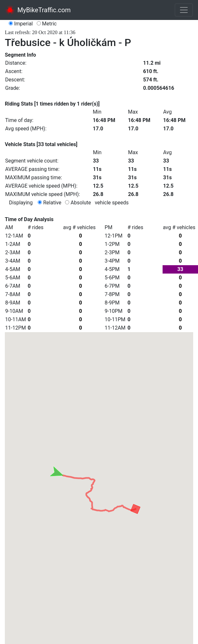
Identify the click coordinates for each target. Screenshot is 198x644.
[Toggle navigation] (184, 10)
